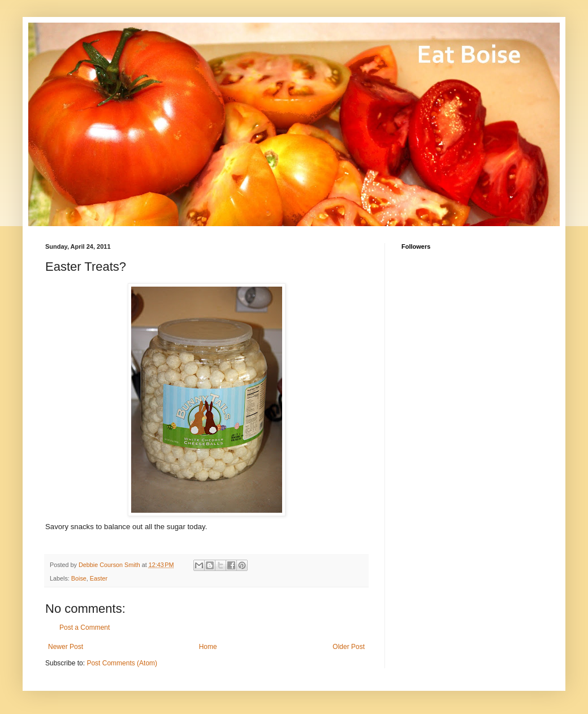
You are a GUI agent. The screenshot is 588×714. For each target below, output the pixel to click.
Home (208, 647)
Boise (79, 578)
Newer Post (66, 647)
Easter (99, 578)
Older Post (349, 647)
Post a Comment (85, 628)
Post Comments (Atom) (122, 663)
